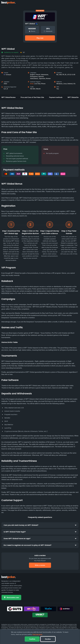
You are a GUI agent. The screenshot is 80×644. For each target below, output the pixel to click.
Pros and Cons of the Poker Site (32, 95)
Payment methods (56, 95)
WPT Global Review (8, 95)
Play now (40, 38)
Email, (32, 84)
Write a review (40, 563)
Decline (48, 639)
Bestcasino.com (11, 595)
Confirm (32, 639)
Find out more (37, 634)
